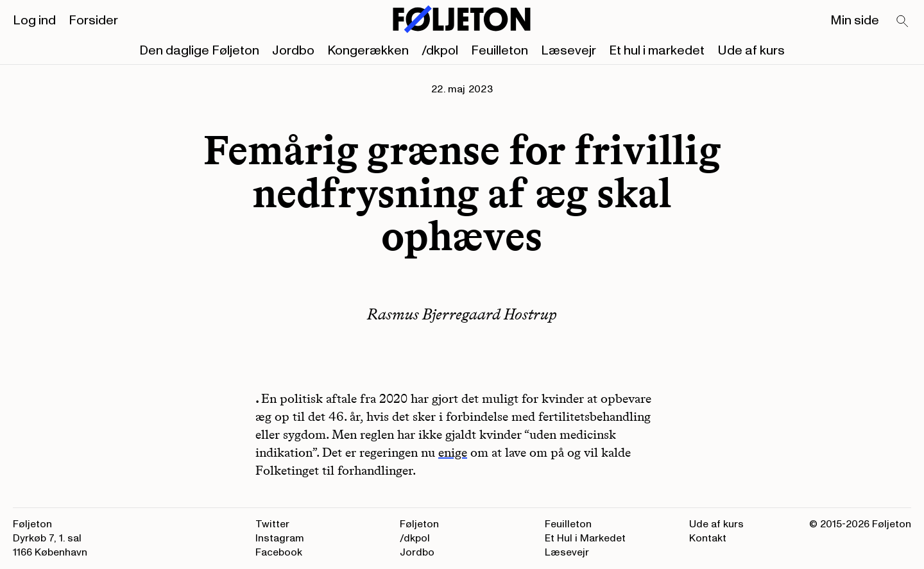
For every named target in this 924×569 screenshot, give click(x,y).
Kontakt (708, 538)
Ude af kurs (751, 51)
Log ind (34, 21)
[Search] (903, 22)
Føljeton (419, 524)
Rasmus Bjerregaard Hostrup (462, 314)
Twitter (272, 524)
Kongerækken (368, 51)
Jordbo (293, 51)
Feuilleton (500, 51)
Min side (855, 21)
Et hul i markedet (657, 51)
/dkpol (440, 51)
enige (453, 452)
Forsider (93, 21)
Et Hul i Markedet (585, 538)
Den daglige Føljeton (199, 51)
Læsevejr (569, 51)
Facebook (279, 552)
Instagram (280, 538)
